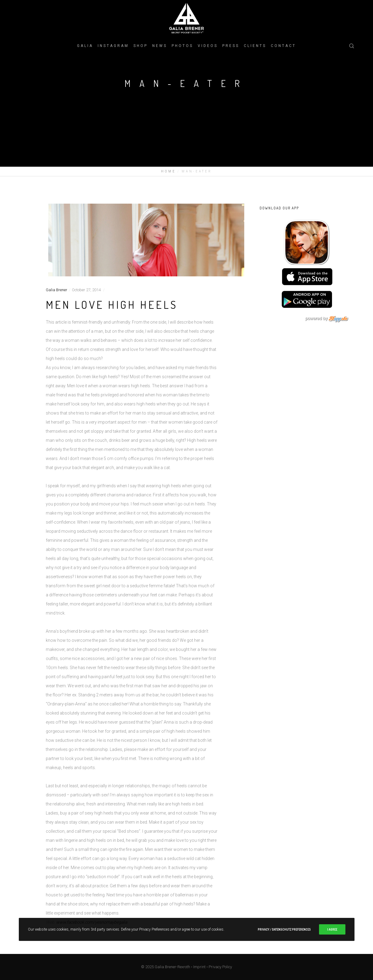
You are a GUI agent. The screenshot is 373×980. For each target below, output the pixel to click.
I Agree (332, 929)
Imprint (199, 967)
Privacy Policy (220, 967)
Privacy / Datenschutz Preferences (284, 929)
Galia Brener (57, 290)
